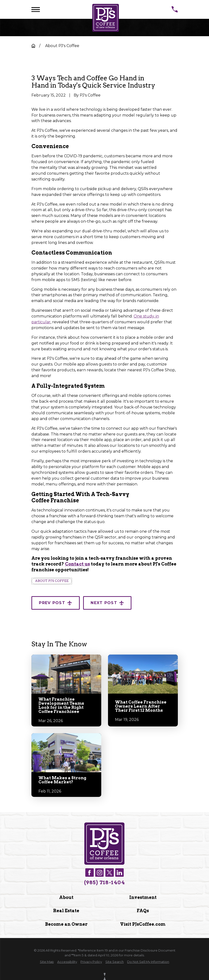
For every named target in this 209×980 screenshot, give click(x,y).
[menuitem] (47, 962)
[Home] (106, 18)
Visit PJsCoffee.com (143, 924)
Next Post (107, 603)
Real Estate (66, 911)
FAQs (143, 911)
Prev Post (55, 603)
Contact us (77, 564)
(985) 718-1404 (105, 883)
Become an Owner (66, 924)
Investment (143, 897)
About (66, 897)
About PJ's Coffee (52, 581)
